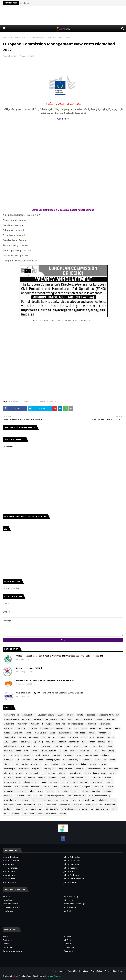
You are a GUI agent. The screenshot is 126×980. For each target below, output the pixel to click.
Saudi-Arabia (10, 737)
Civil (38, 755)
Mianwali (63, 751)
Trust (114, 809)
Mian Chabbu (22, 809)
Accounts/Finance (12, 719)
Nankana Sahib (32, 773)
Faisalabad (110, 719)
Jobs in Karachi (70, 868)
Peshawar (35, 724)
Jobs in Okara (9, 875)
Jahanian (50, 791)
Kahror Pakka (62, 791)
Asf (18, 760)
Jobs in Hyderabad (72, 864)
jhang (101, 746)
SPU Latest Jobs (48, 773)
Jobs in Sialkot (70, 882)
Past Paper (69, 951)
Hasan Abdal (65, 805)
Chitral (110, 746)
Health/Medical (51, 719)
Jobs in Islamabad (11, 868)
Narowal (57, 755)
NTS (110, 742)
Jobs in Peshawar (71, 875)
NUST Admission (68, 809)
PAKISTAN (26, 719)
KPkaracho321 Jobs (94, 805)
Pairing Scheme (103, 809)
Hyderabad (46, 746)
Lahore (61, 715)
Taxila (93, 746)
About (62, 971)
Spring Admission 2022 (78, 778)
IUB (76, 728)
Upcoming (38, 742)
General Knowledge (71, 760)
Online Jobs (66, 787)
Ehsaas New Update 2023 (65, 800)
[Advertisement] (63, 15)
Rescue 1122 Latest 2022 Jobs (30, 668)
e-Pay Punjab (51, 814)
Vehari (113, 773)
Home (5, 38)
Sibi (29, 796)
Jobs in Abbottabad (11, 857)
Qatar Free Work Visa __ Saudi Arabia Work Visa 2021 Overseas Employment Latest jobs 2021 (60, 656)
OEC (97, 751)
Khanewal (8, 751)
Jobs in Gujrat (9, 864)
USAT (7, 814)
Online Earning (108, 751)
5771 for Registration (55, 796)
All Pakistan (88, 719)
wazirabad (95, 778)
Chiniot (18, 778)
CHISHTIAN (51, 742)
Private (80, 715)
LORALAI (42, 778)
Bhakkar (25, 800)
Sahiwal (29, 733)
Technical (105, 755)
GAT (40, 805)
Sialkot (117, 728)
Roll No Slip (73, 737)
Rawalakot (20, 796)
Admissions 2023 (30, 782)
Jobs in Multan (70, 871)
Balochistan (22, 724)
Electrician (8, 773)
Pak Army (8, 728)
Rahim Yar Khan (65, 733)
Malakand (35, 787)
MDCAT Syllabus (21, 787)
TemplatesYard (25, 976)
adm (24, 814)
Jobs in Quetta (9, 879)
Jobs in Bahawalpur (72, 857)
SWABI (79, 755)
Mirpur (112, 760)
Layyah (34, 751)
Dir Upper (47, 800)
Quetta (84, 728)
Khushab (93, 764)
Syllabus (62, 773)
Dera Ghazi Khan (97, 737)
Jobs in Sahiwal (9, 882)
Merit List (59, 728)
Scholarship (91, 724)
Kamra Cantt (110, 805)
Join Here (28, 251)
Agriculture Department (28, 737)
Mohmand (108, 791)
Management (104, 733)
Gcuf (26, 751)
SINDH (78, 719)
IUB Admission (98, 782)
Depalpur (31, 791)
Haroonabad (101, 760)
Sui (35, 796)
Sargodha (18, 733)
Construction (29, 778)
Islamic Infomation (70, 764)
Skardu (7, 764)
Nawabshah (24, 769)
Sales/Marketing (91, 755)
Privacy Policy (70, 947)
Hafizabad (87, 760)
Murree (73, 751)
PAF (84, 742)
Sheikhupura (49, 769)
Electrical (7, 896)
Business (36, 800)
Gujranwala (20, 728)
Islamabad (43, 401)
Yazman (16, 814)
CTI (62, 782)
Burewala (54, 782)
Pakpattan (36, 769)
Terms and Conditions (13, 951)
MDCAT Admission (48, 751)
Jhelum (84, 764)
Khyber (104, 764)
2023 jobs (86, 787)
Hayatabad (83, 782)
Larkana (8, 787)
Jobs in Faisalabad (11, 861)
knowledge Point (12, 56)
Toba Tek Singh (75, 773)
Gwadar (47, 755)
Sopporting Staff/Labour (109, 715)
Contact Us (8, 940)
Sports (62, 778)
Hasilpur (55, 764)
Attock (84, 737)
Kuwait (110, 782)
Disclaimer (7, 947)
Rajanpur (58, 746)
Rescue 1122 (25, 742)
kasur (16, 764)
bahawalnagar (46, 728)
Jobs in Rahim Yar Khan (74, 879)
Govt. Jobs (68, 911)
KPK (70, 719)
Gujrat (84, 746)
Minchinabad (36, 809)
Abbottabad (80, 733)
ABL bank (107, 778)
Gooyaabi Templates (54, 976)
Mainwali (53, 778)
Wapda (7, 733)
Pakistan (18, 225)
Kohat (18, 751)
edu (42, 796)
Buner (44, 782)
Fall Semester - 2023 (13, 805)
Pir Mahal (8, 796)
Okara (53, 733)
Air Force (8, 755)
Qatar (14, 742)
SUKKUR (111, 737)
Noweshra (68, 755)
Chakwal (8, 778)
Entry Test (71, 782)
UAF (29, 746)
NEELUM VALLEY (51, 809)
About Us (68, 936)
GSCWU (45, 764)
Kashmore (9, 809)
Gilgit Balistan (41, 733)
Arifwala (110, 787)
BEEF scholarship (11, 800)
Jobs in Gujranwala (72, 861)
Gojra (41, 791)
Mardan (102, 742)
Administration (15, 401)
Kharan (85, 791)
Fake (114, 800)
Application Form (94, 769)
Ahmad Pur (98, 787)
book (32, 814)
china (40, 814)
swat (67, 746)
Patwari (92, 733)
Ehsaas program (53, 760)
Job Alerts (68, 940)
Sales (76, 787)
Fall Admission (10, 746)
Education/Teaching (46, 715)
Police (93, 728)
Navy (63, 737)
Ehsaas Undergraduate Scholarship (94, 800)
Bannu (76, 746)
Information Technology (74, 904)
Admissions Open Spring (99, 796)
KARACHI (38, 719)
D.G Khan (26, 760)
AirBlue (25, 764)
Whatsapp (9, 760)
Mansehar (96, 791)
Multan (99, 719)
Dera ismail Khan (111, 769)
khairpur (79, 769)
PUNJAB (13, 38)
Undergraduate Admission (96, 773)
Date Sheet (38, 760)
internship (33, 728)
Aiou (6, 742)
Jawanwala (78, 805)
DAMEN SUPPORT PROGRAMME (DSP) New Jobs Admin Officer (45, 680)
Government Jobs (30, 401)
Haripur (19, 773)
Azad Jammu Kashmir (24, 755)
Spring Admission (65, 769)
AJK (100, 728)
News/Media (105, 724)
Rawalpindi (60, 724)
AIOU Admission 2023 (77, 796)
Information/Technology (69, 742)
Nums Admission (86, 809)
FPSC (55, 737)
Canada (20, 791)
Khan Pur (75, 791)
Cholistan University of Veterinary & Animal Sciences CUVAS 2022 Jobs (50, 693)
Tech (22, 746)
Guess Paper (51, 805)
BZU (36, 746)
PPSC (69, 728)
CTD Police (9, 791)
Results (108, 728)
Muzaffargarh (10, 769)
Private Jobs (8, 911)
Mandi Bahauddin (50, 787)
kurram (63, 814)
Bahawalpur (47, 724)
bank (63, 719)
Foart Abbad (30, 805)
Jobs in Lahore (9, 871)
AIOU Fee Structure (12, 782)
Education (46, 737)
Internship (68, 900)
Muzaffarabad (86, 751)
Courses (35, 764)
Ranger (92, 742)
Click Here (63, 119)
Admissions (9, 724)
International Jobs (76, 724)
